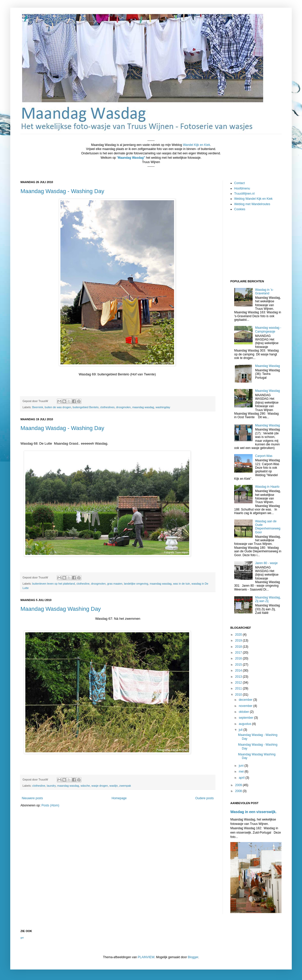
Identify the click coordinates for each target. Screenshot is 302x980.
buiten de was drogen (58, 407)
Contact (239, 183)
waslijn (114, 786)
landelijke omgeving (136, 584)
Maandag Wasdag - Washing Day (62, 191)
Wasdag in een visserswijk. (253, 812)
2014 (239, 671)
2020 (239, 635)
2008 (239, 791)
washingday (163, 407)
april (242, 778)
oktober (244, 712)
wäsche (85, 786)
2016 (239, 658)
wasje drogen (100, 786)
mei (242, 772)
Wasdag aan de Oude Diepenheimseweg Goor (268, 527)
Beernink (38, 407)
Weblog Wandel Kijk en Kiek (253, 199)
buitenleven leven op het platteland (54, 584)
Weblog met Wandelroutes (252, 204)
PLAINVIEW (146, 957)
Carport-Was (264, 456)
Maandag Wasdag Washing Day (61, 609)
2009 (239, 785)
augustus (245, 724)
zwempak (125, 786)
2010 (239, 695)
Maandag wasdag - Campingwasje (268, 329)
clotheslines (107, 407)
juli (241, 730)
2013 (239, 677)
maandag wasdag (143, 407)
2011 (239, 688)
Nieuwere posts (32, 798)
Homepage (119, 798)
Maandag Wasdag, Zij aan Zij (268, 599)
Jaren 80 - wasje (266, 563)
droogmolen (123, 407)
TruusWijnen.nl (244, 194)
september (246, 718)
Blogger (193, 957)
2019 (239, 641)
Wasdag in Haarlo (267, 487)
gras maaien (115, 584)
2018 (239, 647)
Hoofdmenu (242, 188)
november (246, 706)
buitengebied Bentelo (86, 407)
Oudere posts (204, 798)
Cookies (240, 209)
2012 (239, 683)
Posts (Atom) (50, 805)
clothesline (83, 584)
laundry (51, 786)
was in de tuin (181, 584)
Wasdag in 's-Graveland (264, 292)
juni (242, 766)
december (246, 700)
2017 (239, 653)
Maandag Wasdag (268, 366)
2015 (239, 665)
